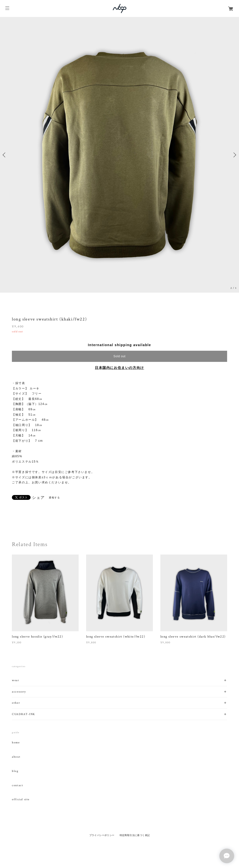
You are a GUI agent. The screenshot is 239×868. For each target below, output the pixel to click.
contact (17, 785)
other (16, 703)
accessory (19, 692)
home (16, 743)
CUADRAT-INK (24, 714)
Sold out (120, 356)
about (16, 757)
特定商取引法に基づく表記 (135, 835)
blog (15, 771)
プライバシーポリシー (102, 835)
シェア (38, 498)
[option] (119, 155)
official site (21, 799)
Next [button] (234, 155)
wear (15, 680)
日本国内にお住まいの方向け (119, 368)
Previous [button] (5, 155)
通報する (54, 498)
